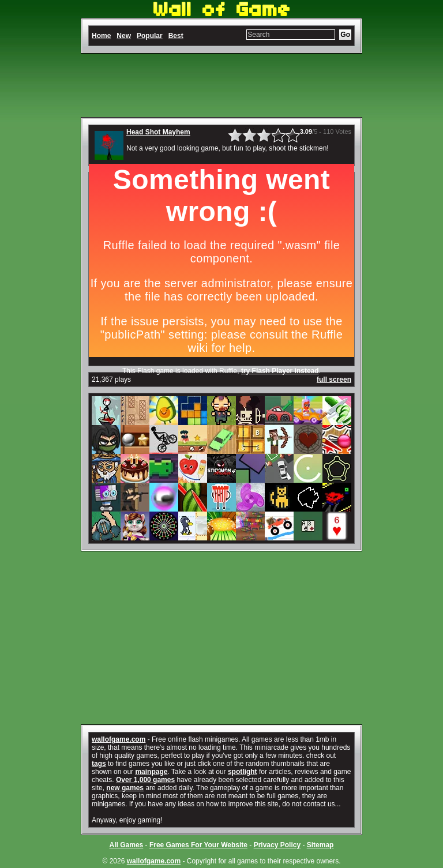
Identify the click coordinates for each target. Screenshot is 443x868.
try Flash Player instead (280, 371)
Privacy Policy (277, 845)
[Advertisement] (221, 85)
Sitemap (320, 845)
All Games (127, 845)
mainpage (151, 772)
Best (176, 36)
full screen (334, 379)
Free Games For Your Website (198, 845)
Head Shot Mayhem (158, 132)
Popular (150, 36)
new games (125, 788)
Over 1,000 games (145, 780)
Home (101, 36)
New (124, 36)
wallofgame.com (119, 739)
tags (99, 764)
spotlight (243, 772)
